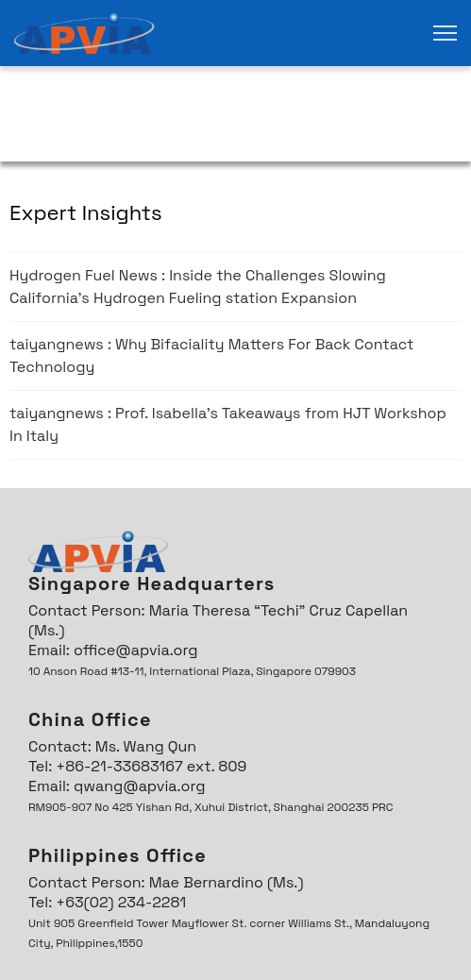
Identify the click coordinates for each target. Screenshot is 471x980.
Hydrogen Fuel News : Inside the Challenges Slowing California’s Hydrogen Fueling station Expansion (198, 287)
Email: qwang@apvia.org (117, 786)
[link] (84, 33)
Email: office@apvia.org (113, 650)
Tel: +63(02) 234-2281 (107, 902)
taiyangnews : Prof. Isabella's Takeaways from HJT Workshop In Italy (228, 424)
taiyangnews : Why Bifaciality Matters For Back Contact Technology (211, 355)
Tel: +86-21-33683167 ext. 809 (137, 766)
